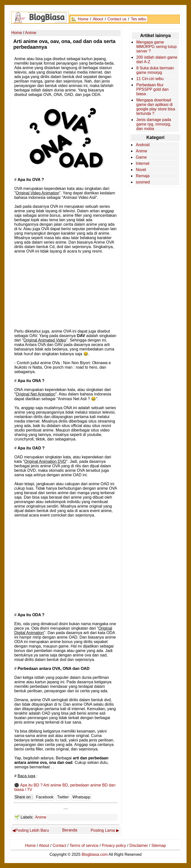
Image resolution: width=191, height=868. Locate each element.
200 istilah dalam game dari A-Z (157, 60)
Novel (141, 170)
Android (143, 145)
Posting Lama (103, 830)
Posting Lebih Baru (32, 830)
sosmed (143, 182)
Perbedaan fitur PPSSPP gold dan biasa (152, 89)
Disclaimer (139, 846)
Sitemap (159, 846)
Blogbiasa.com (95, 854)
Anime (41, 817)
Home (83, 19)
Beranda (70, 830)
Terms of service (84, 846)
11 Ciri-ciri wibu (150, 79)
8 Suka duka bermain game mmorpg (155, 70)
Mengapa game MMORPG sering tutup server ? (156, 47)
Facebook (45, 797)
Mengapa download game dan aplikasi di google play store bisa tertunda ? (156, 107)
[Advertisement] (66, 291)
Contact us (117, 19)
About (98, 19)
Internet (143, 163)
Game (141, 157)
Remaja (143, 176)
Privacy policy (114, 846)
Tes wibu (139, 19)
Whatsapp (81, 797)
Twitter (63, 797)
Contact (59, 846)
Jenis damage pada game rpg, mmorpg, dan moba (154, 124)
